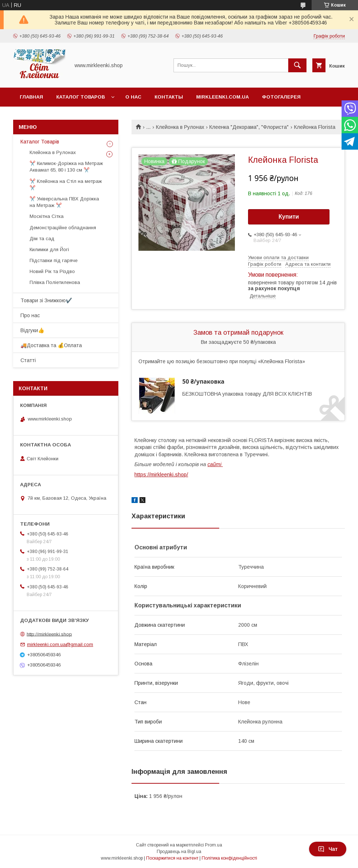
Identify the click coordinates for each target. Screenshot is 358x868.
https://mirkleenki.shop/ (161, 475)
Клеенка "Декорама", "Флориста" (249, 127)
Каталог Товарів (40, 142)
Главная (31, 97)
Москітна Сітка (47, 216)
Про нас (30, 315)
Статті (28, 360)
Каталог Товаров (81, 97)
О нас (133, 97)
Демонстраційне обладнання (63, 228)
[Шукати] (297, 65)
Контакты (169, 97)
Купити (289, 217)
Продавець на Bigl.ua (179, 852)
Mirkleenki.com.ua (222, 97)
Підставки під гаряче (54, 260)
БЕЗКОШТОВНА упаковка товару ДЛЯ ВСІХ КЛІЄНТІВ (247, 394)
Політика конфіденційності (229, 858)
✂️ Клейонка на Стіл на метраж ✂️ (66, 185)
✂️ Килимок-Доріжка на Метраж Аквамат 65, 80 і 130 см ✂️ (66, 167)
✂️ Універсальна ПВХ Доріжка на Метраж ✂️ (64, 202)
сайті (215, 464)
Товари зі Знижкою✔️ (46, 300)
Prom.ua (214, 845)
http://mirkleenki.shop (49, 634)
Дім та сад (42, 239)
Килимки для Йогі (49, 249)
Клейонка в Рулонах (180, 127)
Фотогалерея (281, 97)
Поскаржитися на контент (172, 858)
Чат (328, 849)
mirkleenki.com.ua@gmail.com (60, 644)
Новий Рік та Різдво (52, 271)
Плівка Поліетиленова (55, 282)
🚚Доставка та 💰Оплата (51, 345)
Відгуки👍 (32, 330)
